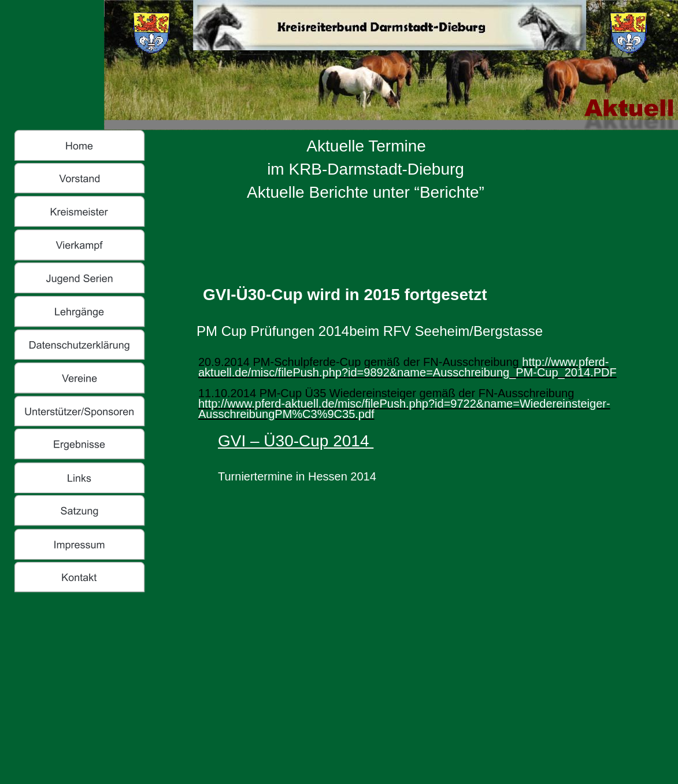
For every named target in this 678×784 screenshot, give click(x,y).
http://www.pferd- (565, 362)
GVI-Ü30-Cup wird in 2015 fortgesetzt (345, 295)
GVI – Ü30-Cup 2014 (296, 441)
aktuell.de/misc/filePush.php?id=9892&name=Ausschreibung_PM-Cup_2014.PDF (407, 372)
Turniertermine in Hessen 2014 (297, 476)
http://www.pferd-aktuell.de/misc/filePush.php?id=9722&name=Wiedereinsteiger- (404, 404)
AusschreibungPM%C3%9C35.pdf (286, 414)
